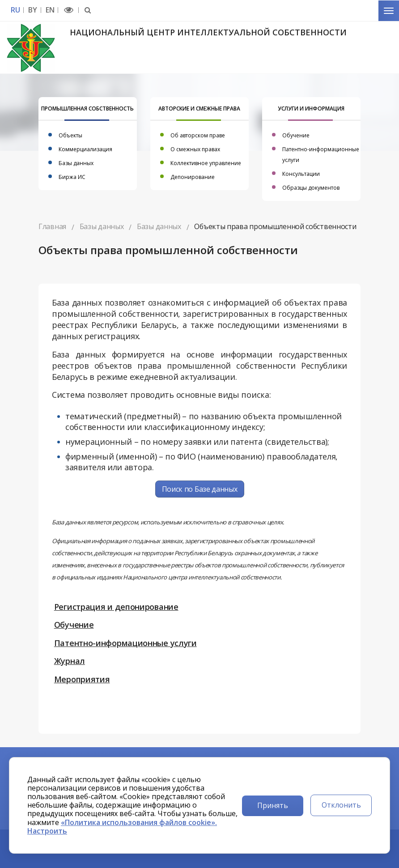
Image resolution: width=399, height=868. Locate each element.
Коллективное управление (206, 163)
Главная (52, 226)
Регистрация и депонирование (116, 607)
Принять (273, 805)
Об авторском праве (198, 135)
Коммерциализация (85, 149)
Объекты (70, 135)
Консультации (301, 174)
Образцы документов (311, 188)
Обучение (296, 135)
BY (32, 10)
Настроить (47, 831)
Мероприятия (82, 679)
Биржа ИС (72, 177)
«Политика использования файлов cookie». (139, 822)
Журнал (70, 661)
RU (15, 10)
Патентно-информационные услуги (125, 643)
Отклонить (341, 805)
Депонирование (193, 177)
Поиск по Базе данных (200, 489)
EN (50, 10)
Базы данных (76, 163)
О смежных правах (195, 149)
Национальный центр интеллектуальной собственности (208, 32)
